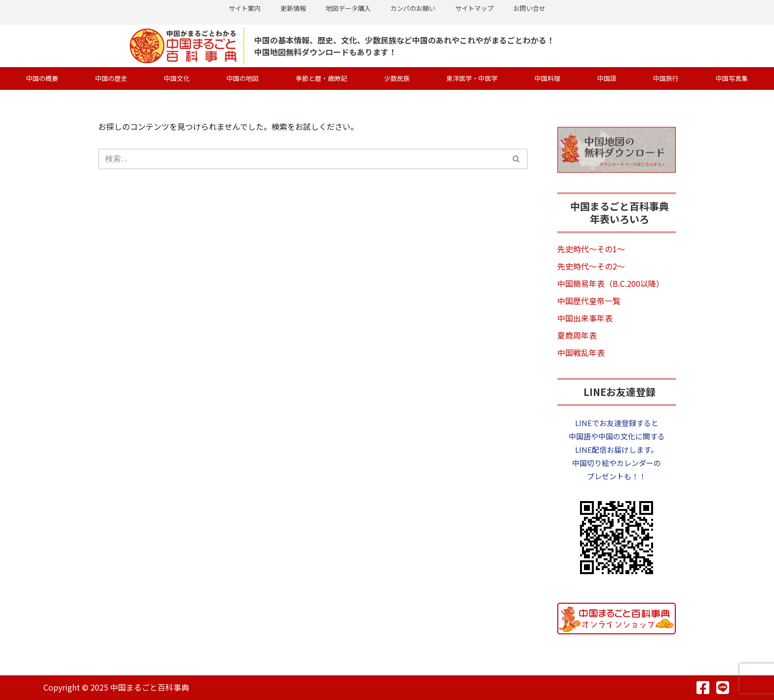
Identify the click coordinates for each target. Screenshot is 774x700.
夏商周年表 (577, 335)
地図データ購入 (348, 8)
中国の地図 (243, 78)
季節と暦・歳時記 (321, 78)
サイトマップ (474, 8)
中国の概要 (42, 78)
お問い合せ (529, 8)
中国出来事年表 (585, 318)
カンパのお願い (413, 8)
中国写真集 (732, 78)
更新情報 (293, 8)
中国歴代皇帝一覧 (589, 301)
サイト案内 (245, 8)
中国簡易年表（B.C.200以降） (611, 283)
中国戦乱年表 (581, 352)
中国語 (607, 78)
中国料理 (547, 78)
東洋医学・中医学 (472, 78)
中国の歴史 (111, 78)
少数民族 (397, 78)
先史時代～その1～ (591, 249)
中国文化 (177, 78)
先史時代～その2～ (591, 266)
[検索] (302, 159)
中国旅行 (666, 78)
